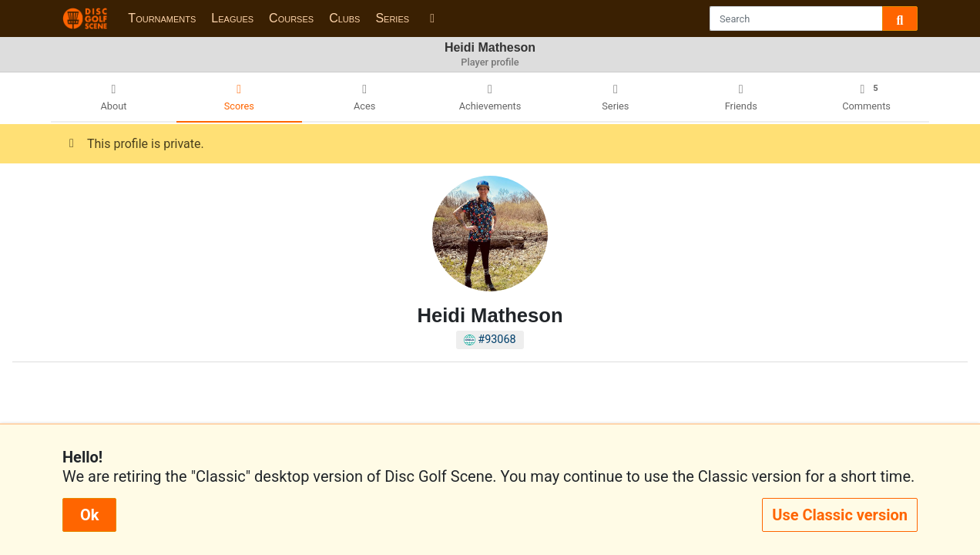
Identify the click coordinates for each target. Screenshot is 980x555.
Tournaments (162, 18)
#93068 (490, 340)
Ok (89, 515)
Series (392, 18)
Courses (291, 18)
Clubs (344, 18)
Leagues (232, 18)
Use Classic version (840, 515)
